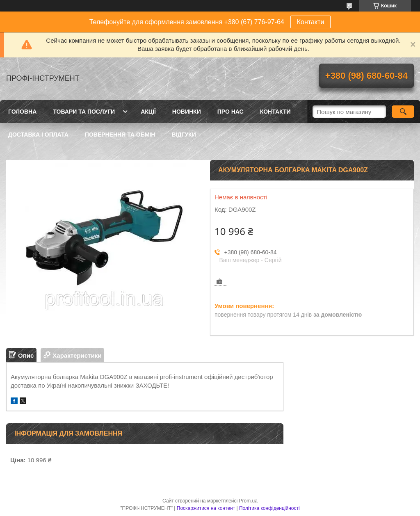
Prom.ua (248, 501)
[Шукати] (403, 112)
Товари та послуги (84, 112)
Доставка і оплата (38, 135)
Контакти (311, 22)
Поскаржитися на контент (206, 508)
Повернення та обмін (120, 135)
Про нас (231, 112)
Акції (148, 112)
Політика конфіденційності (269, 508)
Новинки (187, 112)
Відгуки (184, 135)
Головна (22, 112)
